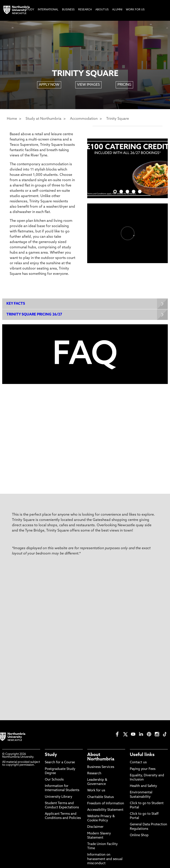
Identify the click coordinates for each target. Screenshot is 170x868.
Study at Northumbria (43, 119)
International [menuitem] (48, 10)
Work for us (96, 791)
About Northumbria (101, 758)
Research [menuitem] (85, 10)
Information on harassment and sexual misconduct (105, 860)
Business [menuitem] (68, 10)
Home (12, 119)
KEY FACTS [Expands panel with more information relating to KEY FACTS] (16, 304)
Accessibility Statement (105, 810)
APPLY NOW (49, 85)
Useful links (142, 756)
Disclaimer (95, 828)
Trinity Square (118, 119)
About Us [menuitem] (102, 10)
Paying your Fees (143, 770)
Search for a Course (60, 763)
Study (51, 756)
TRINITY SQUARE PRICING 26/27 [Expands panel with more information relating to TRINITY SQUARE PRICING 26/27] (34, 315)
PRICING (124, 85)
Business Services (101, 768)
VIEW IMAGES (88, 85)
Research (94, 774)
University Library (59, 797)
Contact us (138, 763)
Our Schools (54, 780)
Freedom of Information (106, 804)
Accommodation (84, 119)
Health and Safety (143, 787)
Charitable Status (100, 798)
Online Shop (139, 836)
